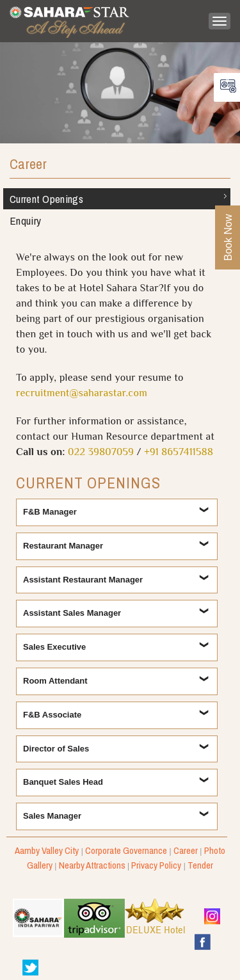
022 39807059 (101, 453)
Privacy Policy (156, 865)
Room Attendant (56, 681)
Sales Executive (54, 647)
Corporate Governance (126, 850)
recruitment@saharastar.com (82, 394)
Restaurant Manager (63, 546)
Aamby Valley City (47, 850)
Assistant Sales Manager (72, 613)
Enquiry (25, 221)
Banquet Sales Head (63, 782)
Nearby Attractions (92, 865)
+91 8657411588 (179, 453)
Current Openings (46, 199)
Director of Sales (56, 749)
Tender (200, 865)
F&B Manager (50, 512)
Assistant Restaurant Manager (84, 580)
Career (28, 165)
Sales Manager (52, 816)
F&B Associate (52, 715)
